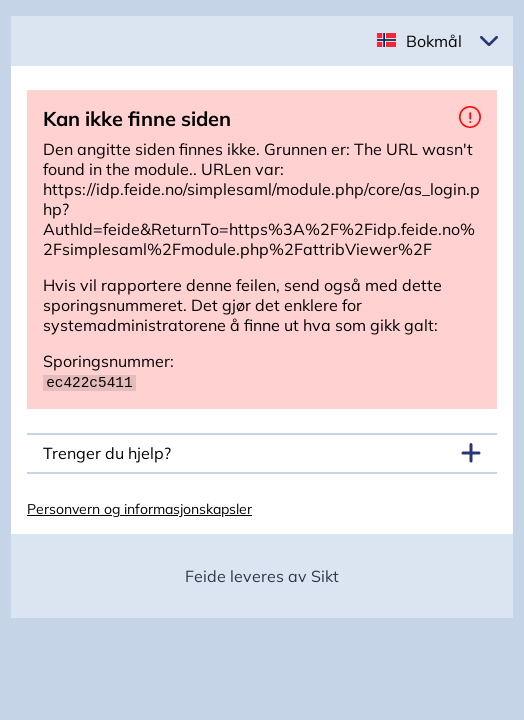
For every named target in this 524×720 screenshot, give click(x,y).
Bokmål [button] (434, 41)
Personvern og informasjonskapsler (139, 508)
